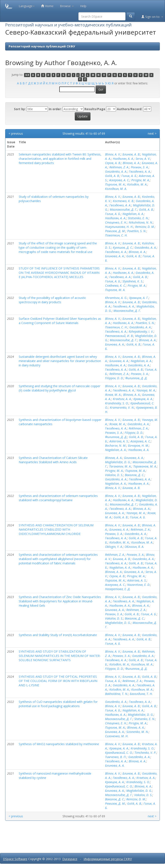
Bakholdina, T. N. (117, 694)
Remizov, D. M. (145, 227)
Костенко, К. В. (123, 201)
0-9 (27, 75)
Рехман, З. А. (140, 167)
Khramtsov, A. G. (116, 298)
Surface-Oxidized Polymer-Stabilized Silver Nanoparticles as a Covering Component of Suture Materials (60, 321)
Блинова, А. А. (115, 256)
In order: (55, 109)
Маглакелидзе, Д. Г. (124, 209)
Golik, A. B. (112, 176)
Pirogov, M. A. (141, 180)
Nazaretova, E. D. (139, 585)
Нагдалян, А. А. (123, 159)
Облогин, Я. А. (134, 547)
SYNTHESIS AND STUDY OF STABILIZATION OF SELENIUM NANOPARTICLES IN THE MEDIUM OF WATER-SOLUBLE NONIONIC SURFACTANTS (60, 656)
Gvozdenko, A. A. (116, 171)
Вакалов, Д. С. (135, 475)
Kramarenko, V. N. (122, 407)
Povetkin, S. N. (137, 231)
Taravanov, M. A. (120, 466)
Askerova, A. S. (119, 441)
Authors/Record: (130, 109)
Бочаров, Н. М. (138, 445)
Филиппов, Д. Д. (136, 378)
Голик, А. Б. (129, 176)
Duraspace (70, 859)
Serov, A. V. (143, 159)
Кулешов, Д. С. (123, 247)
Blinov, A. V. (113, 154)
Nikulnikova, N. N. (141, 222)
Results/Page (95, 109)
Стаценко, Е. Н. (116, 222)
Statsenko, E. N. (138, 218)
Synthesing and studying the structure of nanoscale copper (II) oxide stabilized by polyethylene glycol (60, 388)
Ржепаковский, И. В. (119, 336)
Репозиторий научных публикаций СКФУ (42, 46)
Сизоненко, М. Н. (117, 736)
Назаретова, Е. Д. (118, 589)
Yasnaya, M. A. (146, 390)
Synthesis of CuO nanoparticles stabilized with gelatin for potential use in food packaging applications (58, 704)
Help (83, 6)
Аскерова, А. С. (119, 180)
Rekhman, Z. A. (119, 167)
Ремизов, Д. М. (115, 231)
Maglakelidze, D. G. (118, 462)
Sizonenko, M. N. (137, 732)
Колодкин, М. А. (116, 189)
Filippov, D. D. (114, 378)
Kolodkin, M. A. (137, 184)
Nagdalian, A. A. (133, 214)
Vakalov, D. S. (114, 475)
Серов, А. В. (113, 163)
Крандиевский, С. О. (119, 753)
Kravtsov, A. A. (122, 399)
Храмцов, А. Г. (139, 298)
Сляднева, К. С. (115, 286)
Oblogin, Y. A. (114, 547)
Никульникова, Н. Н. (119, 227)
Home (47, 6)
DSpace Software (15, 859)
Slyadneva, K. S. (133, 281)
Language (27, 6)
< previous (16, 133)
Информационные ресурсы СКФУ (108, 859)
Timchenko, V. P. (145, 753)
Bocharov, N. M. (116, 445)
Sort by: (20, 109)
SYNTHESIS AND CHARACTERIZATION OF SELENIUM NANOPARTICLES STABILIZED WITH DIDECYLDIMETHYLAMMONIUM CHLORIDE (56, 529)
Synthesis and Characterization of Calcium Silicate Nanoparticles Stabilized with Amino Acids (53, 460)
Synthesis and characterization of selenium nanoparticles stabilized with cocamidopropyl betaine (58, 498)
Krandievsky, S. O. (117, 403)
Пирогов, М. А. (115, 184)
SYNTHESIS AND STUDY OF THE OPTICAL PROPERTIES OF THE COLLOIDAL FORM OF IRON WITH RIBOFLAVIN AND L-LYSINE (58, 681)
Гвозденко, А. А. (140, 171)
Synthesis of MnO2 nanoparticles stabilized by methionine (59, 744)
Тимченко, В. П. (116, 757)
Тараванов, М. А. (145, 466)
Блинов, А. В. (131, 154)
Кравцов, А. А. (143, 399)
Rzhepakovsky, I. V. (141, 331)
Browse (67, 6)
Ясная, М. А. (113, 395)
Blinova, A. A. (131, 163)
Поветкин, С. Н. (116, 235)
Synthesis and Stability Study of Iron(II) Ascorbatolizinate (58, 635)
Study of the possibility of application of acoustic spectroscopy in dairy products (52, 300)
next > (152, 133)
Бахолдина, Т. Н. (141, 694)
